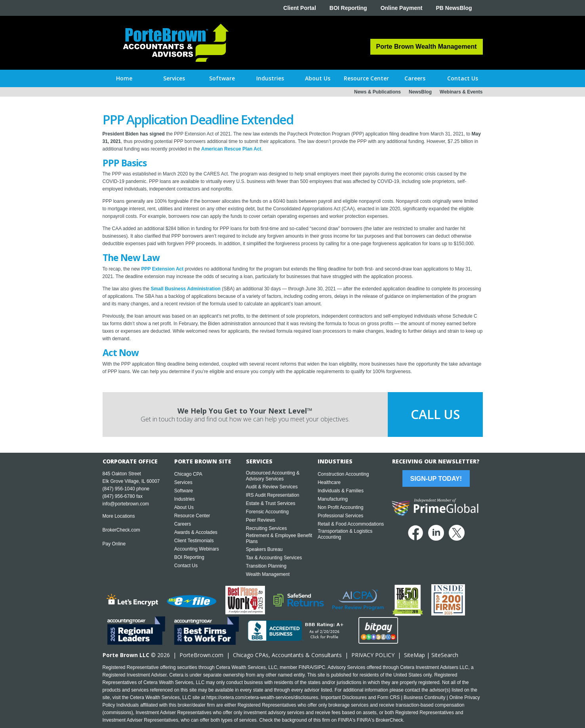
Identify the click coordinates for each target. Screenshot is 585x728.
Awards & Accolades (196, 532)
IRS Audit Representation (273, 495)
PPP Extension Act (163, 269)
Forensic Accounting (267, 512)
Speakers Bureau (264, 549)
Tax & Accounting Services (274, 558)
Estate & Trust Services (271, 503)
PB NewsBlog (454, 8)
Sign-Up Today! (436, 479)
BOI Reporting (348, 8)
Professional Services (340, 516)
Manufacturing (333, 499)
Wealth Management (268, 574)
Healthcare (329, 482)
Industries (185, 499)
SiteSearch (445, 655)
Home (124, 78)
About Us (184, 507)
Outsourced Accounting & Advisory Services (273, 476)
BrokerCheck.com (121, 530)
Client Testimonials (194, 541)
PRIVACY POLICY (373, 655)
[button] (174, 78)
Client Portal (299, 8)
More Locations (119, 516)
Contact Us (186, 566)
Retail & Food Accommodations (351, 524)
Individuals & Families (341, 491)
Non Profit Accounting (340, 507)
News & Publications (377, 92)
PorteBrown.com (201, 655)
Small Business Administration (186, 289)
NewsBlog (420, 92)
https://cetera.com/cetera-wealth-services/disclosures (262, 698)
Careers (183, 524)
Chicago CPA (188, 474)
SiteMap (414, 655)
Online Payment (402, 8)
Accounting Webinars (197, 549)
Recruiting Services (266, 528)
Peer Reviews (261, 520)
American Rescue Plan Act (231, 149)
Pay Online (114, 544)
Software (184, 491)
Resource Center (192, 516)
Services (183, 482)
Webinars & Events (461, 92)
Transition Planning (266, 566)
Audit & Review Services (272, 487)
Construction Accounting (343, 474)
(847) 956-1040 (119, 489)
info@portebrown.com (126, 504)
